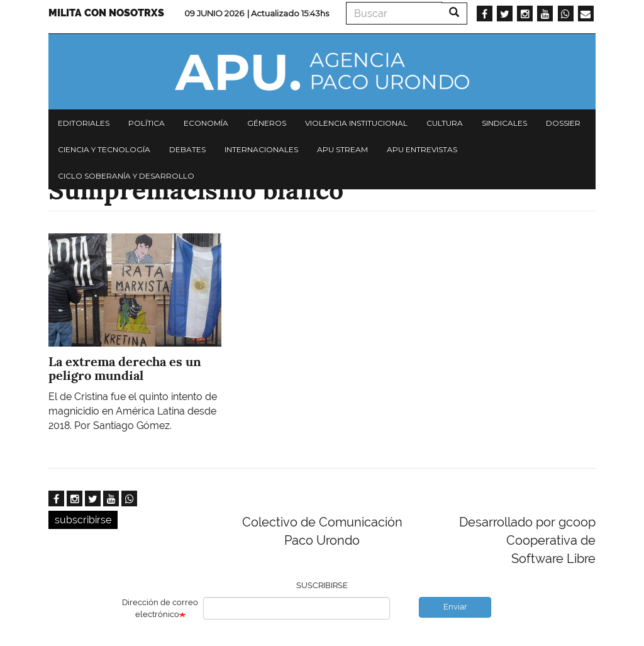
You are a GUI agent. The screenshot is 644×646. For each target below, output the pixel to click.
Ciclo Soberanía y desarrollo (126, 176)
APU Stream (342, 149)
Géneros (267, 123)
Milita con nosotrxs (106, 13)
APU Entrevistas (422, 149)
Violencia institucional (356, 123)
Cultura (445, 123)
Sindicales (504, 123)
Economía (206, 123)
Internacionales (261, 149)
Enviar (455, 607)
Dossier (563, 123)
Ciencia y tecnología (104, 149)
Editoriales (84, 123)
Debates (187, 149)
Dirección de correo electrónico (160, 608)
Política (147, 123)
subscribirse (83, 520)
